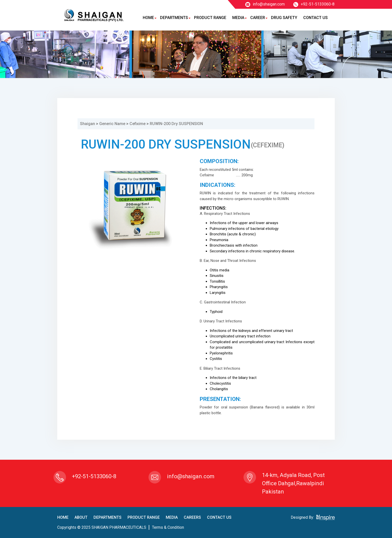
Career (258, 18)
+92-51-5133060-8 (314, 4)
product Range (144, 517)
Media (238, 18)
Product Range (210, 18)
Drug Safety (284, 18)
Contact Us (315, 18)
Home (148, 18)
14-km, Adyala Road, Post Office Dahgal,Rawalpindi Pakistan (293, 483)
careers (192, 517)
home (63, 517)
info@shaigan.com (265, 4)
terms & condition (168, 527)
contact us (219, 517)
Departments (174, 18)
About (81, 517)
